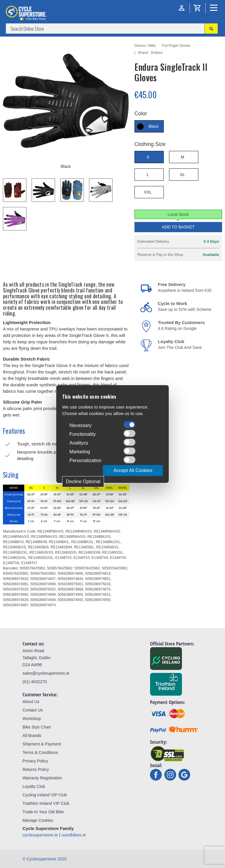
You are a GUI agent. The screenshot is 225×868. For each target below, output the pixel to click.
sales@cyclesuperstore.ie (46, 673)
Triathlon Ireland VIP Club (46, 803)
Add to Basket (178, 227)
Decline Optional (83, 482)
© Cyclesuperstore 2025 (45, 859)
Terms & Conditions (40, 752)
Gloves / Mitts (145, 46)
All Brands (32, 736)
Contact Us (33, 710)
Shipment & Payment (42, 744)
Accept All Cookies (133, 470)
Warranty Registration (42, 778)
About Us (31, 702)
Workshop (32, 719)
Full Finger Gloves (176, 46)
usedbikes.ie (74, 835)
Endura (157, 53)
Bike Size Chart (37, 727)
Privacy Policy (35, 761)
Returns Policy (36, 769)
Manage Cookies (38, 820)
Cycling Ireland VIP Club (45, 795)
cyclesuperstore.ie (40, 835)
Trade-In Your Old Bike (43, 812)
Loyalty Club (34, 786)
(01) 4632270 (35, 682)
